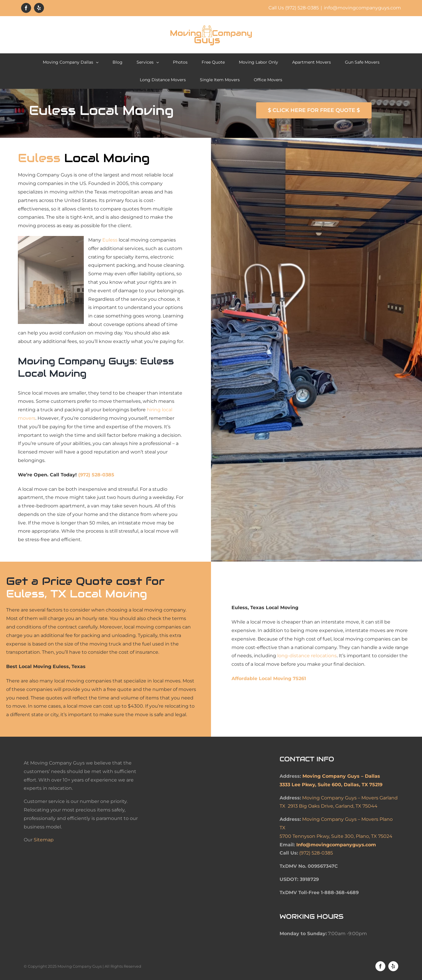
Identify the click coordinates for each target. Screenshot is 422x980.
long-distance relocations (307, 656)
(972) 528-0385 (96, 475)
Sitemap (44, 840)
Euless (110, 240)
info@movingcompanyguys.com (362, 8)
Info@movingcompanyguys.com (336, 845)
